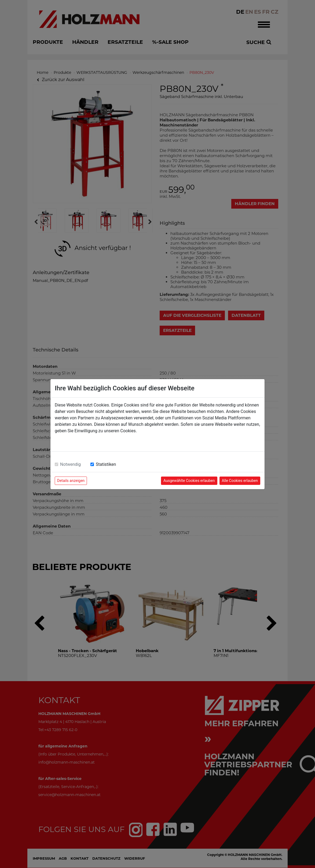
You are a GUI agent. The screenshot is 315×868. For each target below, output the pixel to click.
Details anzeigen (71, 481)
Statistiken (106, 464)
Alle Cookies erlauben (240, 481)
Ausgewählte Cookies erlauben (189, 481)
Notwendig (70, 464)
